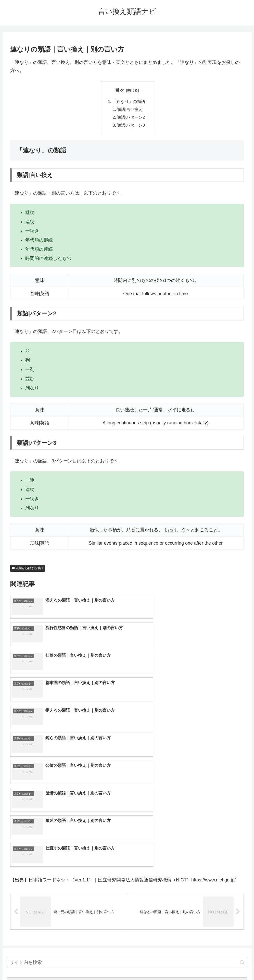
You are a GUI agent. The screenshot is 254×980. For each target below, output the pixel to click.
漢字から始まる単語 (28, 569)
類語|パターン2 (131, 118)
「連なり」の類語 (129, 102)
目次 (120, 90)
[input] (127, 827)
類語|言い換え (130, 110)
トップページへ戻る (107, 964)
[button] (242, 827)
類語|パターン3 (131, 126)
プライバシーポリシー (146, 964)
